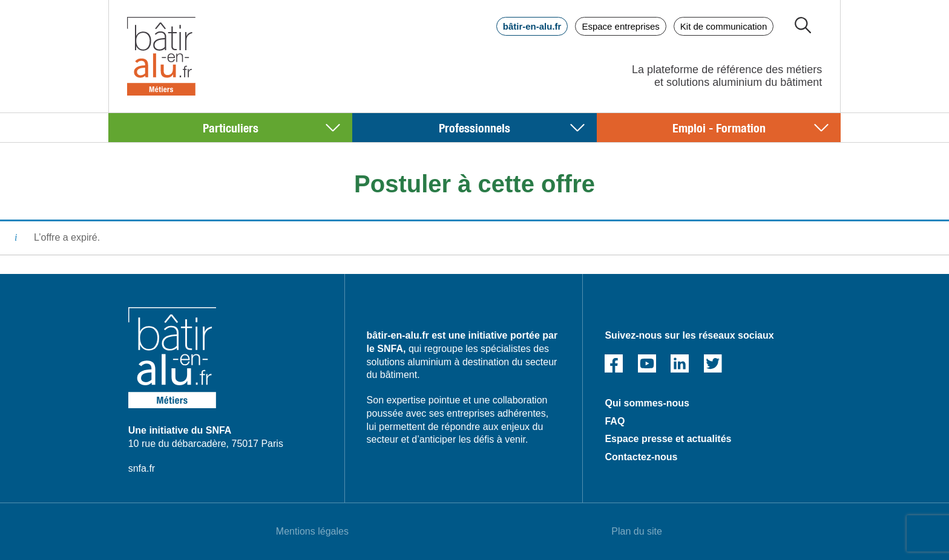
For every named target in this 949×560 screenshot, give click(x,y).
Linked (680, 363)
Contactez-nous (641, 457)
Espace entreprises (620, 26)
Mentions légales (312, 531)
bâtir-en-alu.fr (532, 26)
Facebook (614, 363)
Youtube (647, 363)
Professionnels (475, 127)
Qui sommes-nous (647, 403)
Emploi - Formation (719, 127)
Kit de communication (724, 26)
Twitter (713, 363)
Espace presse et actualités (668, 439)
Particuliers (231, 127)
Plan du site (637, 531)
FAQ (615, 421)
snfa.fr (142, 468)
